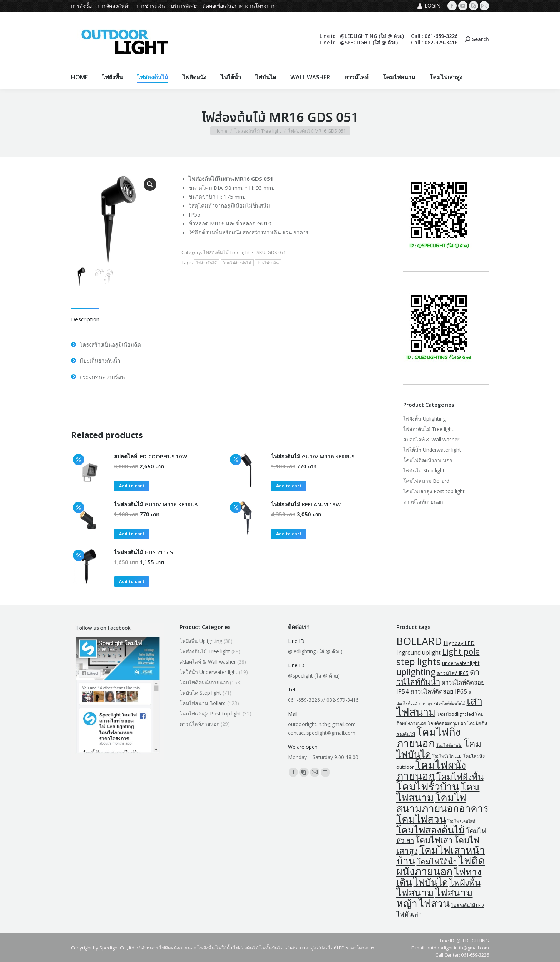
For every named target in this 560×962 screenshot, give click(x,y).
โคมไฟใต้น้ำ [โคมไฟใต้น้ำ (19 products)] (437, 862)
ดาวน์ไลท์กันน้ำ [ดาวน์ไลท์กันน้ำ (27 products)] (438, 677)
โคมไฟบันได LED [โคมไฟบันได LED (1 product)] (447, 756)
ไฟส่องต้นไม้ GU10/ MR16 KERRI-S (313, 456)
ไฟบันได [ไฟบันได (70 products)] (431, 882)
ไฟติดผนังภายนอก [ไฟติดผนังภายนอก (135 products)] (441, 866)
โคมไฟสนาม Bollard (426, 481)
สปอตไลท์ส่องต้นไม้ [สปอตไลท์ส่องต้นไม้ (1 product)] (449, 703)
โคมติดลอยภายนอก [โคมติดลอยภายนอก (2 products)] (447, 723)
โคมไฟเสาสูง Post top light (434, 491)
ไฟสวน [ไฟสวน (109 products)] (434, 903)
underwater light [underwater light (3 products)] (461, 663)
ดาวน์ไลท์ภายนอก (423, 502)
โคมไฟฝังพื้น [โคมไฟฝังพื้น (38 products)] (460, 777)
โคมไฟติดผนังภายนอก (428, 460)
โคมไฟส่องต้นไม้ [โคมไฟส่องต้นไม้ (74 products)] (431, 830)
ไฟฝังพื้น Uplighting (424, 419)
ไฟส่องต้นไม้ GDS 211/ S (143, 552)
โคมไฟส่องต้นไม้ (237, 263)
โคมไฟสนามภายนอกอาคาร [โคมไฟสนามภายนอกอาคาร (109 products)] (442, 803)
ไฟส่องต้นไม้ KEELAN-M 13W (306, 504)
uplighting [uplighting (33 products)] (416, 672)
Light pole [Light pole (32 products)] (461, 652)
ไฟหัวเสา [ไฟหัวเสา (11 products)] (409, 914)
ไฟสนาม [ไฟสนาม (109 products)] (415, 892)
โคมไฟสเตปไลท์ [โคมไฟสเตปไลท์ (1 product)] (461, 821)
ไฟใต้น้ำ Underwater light (432, 450)
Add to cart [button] (132, 486)
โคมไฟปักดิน (268, 263)
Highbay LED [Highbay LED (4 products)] (459, 643)
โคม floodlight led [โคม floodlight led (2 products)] (455, 714)
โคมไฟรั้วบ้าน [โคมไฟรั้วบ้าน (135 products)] (428, 787)
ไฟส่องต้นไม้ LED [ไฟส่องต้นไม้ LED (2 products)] (467, 905)
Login (429, 6)
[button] (150, 184)
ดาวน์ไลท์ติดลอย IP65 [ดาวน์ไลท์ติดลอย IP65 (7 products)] (439, 691)
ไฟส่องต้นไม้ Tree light (226, 252)
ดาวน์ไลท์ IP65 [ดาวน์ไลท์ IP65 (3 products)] (453, 673)
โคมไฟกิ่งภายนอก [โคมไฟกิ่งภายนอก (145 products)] (428, 737)
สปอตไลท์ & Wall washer (431, 439)
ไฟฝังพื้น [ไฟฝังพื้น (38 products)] (465, 882)
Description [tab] (85, 319)
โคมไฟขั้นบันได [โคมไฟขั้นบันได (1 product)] (449, 745)
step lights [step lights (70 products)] (419, 661)
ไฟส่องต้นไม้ (207, 263)
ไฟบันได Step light (424, 470)
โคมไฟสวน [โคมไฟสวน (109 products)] (421, 819)
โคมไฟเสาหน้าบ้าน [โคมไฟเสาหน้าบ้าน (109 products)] (441, 855)
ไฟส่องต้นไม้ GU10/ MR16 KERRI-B (156, 504)
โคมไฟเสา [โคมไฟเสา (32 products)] (434, 840)
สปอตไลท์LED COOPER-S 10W (151, 456)
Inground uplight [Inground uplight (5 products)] (419, 653)
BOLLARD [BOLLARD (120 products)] (419, 641)
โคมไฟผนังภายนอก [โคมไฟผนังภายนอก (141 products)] (431, 770)
